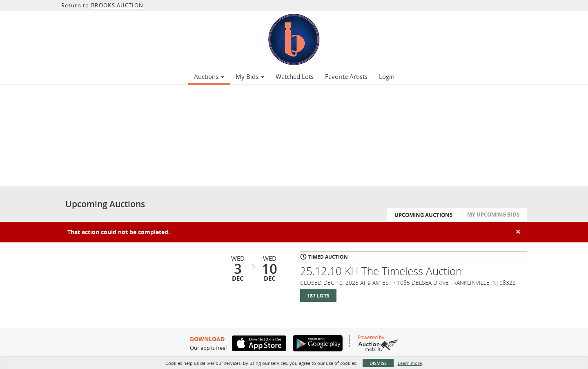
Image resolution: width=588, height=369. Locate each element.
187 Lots (318, 296)
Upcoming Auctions (423, 215)
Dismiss (378, 363)
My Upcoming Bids (493, 215)
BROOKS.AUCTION (117, 5)
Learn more (410, 363)
